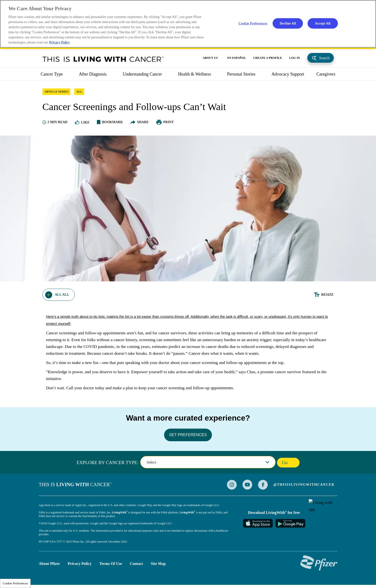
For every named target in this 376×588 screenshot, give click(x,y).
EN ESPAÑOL (237, 59)
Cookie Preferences (15, 583)
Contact (136, 565)
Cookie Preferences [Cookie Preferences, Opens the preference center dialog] (253, 23)
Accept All (323, 23)
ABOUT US (210, 59)
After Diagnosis (93, 76)
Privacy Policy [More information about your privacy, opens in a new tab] (60, 43)
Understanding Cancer (142, 76)
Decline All (288, 23)
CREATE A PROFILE (267, 59)
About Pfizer (50, 565)
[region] (188, 24)
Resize (327, 296)
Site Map (158, 565)
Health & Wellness (195, 76)
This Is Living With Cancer (103, 61)
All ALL (62, 296)
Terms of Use (111, 565)
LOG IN (295, 59)
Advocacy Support (288, 76)
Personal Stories (241, 76)
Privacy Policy (80, 565)
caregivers (326, 76)
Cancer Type (52, 76)
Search (324, 59)
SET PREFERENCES (188, 436)
